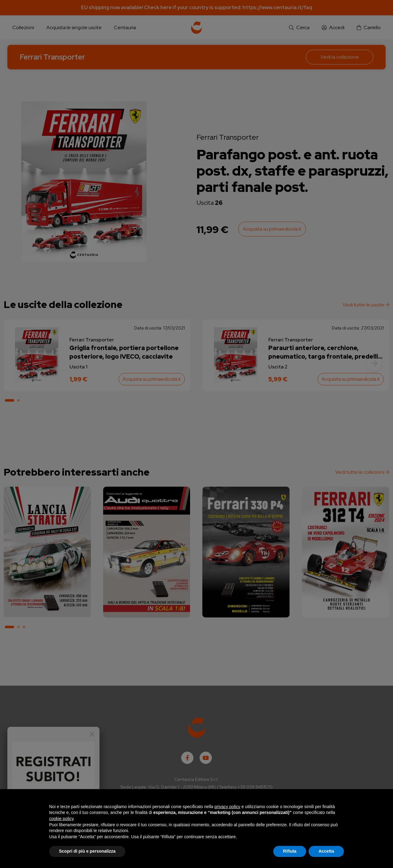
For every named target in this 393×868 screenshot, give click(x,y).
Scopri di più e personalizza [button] (87, 851)
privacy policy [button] (228, 807)
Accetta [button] (326, 851)
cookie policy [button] (61, 819)
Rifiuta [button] (290, 851)
